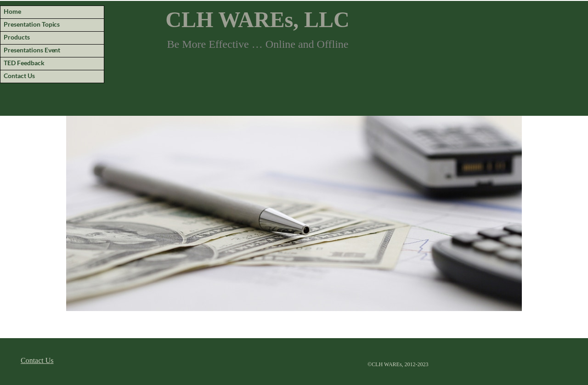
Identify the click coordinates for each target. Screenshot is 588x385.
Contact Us (37, 360)
